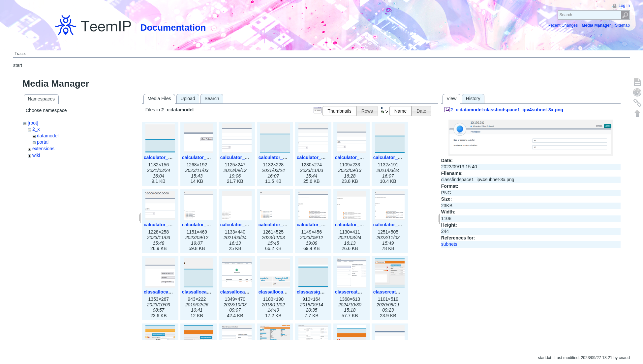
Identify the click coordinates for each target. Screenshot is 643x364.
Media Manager (596, 25)
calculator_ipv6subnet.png (402, 157)
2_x (36, 129)
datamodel (48, 136)
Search (625, 15)
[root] (33, 123)
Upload (188, 98)
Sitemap (622, 25)
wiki (36, 155)
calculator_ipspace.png (169, 157)
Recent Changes (563, 25)
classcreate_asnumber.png (403, 292)
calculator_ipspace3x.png (210, 157)
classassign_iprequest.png (326, 292)
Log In (624, 6)
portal (43, 142)
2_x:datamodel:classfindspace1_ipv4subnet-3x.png (507, 110)
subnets (449, 244)
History (473, 98)
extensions (43, 149)
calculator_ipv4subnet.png (288, 157)
